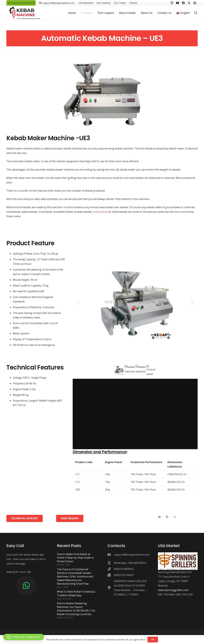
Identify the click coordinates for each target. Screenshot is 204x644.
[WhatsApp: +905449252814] (111, 563)
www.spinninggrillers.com (173, 590)
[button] (196, 13)
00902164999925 (124, 569)
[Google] (195, 3)
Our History (104, 3)
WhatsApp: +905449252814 (130, 563)
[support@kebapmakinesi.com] (111, 554)
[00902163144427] (111, 575)
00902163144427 (124, 575)
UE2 (78, 482)
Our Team (120, 3)
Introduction (86, 3)
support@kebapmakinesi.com (132, 555)
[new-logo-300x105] (25, 13)
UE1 (78, 474)
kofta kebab (100, 212)
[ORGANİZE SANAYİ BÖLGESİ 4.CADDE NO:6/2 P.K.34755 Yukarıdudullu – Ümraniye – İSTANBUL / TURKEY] (111, 588)
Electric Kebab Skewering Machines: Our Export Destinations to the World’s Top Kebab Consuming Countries (76, 609)
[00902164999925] (111, 569)
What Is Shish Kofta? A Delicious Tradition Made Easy (76, 593)
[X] (189, 3)
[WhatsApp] (26, 586)
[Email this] (159, 517)
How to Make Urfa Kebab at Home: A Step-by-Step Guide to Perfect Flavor (75, 558)
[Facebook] (183, 3)
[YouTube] (178, 3)
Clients (133, 3)
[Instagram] (172, 3)
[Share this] (167, 517)
